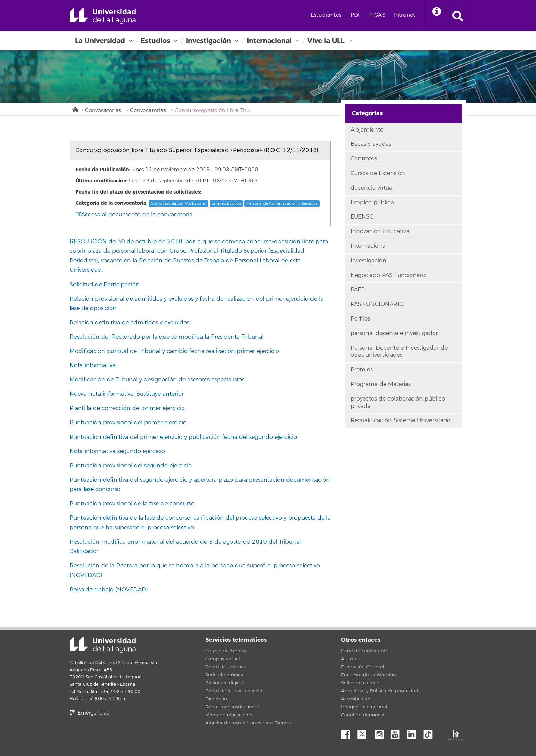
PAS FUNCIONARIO (377, 304)
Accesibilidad (356, 699)
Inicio (75, 109)
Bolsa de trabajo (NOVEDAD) (109, 590)
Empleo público (226, 203)
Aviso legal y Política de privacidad (380, 691)
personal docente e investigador (394, 333)
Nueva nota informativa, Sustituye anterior (128, 394)
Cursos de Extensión (378, 173)
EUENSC (362, 217)
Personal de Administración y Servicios (282, 203)
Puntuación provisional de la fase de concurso (132, 504)
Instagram (381, 732)
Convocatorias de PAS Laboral (178, 203)
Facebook (348, 732)
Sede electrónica (224, 675)
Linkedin (414, 732)
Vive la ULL (326, 41)
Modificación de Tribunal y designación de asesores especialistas (157, 380)
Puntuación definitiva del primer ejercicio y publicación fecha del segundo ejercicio (183, 437)
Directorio (216, 699)
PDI (355, 15)
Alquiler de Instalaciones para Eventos (249, 723)
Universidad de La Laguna (103, 16)
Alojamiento (367, 130)
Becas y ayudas (371, 144)
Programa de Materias (381, 384)
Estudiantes (326, 15)
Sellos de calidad (360, 683)
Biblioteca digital (224, 683)
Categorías (367, 113)
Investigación (208, 41)
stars (122, 737)
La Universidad (100, 41)
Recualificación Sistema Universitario (400, 420)
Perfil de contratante (365, 651)
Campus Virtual (223, 659)
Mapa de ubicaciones (229, 715)
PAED (358, 290)
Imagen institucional (364, 707)
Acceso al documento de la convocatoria (134, 215)
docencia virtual (372, 188)
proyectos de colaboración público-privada (399, 403)
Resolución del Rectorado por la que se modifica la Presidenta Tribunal (167, 337)
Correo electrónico (226, 651)
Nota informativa (93, 365)
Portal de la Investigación (234, 691)
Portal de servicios (226, 667)
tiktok (430, 732)
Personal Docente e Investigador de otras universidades (399, 352)
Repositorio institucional (232, 707)
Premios (362, 370)
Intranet (405, 15)
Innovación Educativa (380, 231)
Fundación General (363, 667)
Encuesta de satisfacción (369, 675)
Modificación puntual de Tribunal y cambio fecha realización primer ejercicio (174, 351)
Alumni (349, 659)
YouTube (397, 732)
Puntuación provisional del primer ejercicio (128, 423)
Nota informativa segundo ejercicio (117, 451)
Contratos (364, 159)
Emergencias (89, 713)
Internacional (269, 41)
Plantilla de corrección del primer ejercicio (127, 408)
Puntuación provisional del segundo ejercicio (132, 466)
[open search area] (458, 16)
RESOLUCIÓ (86, 242)
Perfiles (360, 319)
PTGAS (377, 15)
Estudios (155, 41)
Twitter (365, 732)
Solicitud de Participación (105, 285)
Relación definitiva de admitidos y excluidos (129, 323)
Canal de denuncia (363, 715)
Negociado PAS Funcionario (389, 275)
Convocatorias (103, 111)
